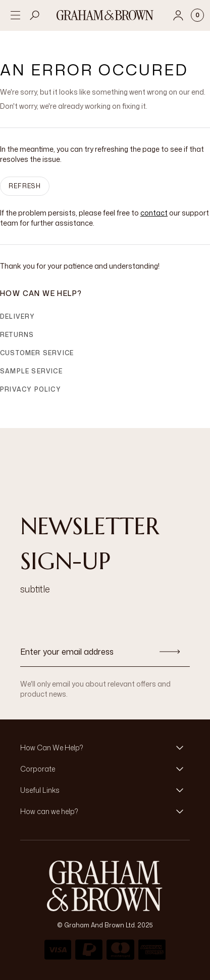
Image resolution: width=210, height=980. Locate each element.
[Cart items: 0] (197, 15)
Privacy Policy (31, 389)
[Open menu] (15, 15)
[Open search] (35, 15)
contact (154, 213)
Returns (17, 335)
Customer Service (37, 353)
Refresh (25, 186)
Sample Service (31, 371)
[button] (105, 748)
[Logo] (105, 15)
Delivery (18, 316)
